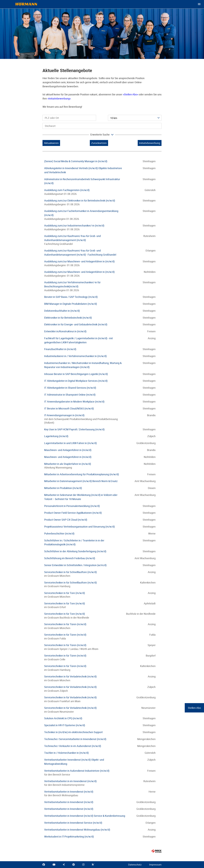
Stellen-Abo (130, 94)
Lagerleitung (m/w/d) (56, 436)
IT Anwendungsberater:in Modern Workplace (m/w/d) (74, 402)
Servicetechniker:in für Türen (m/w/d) (65, 624)
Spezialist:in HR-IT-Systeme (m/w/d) (65, 725)
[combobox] (135, 118)
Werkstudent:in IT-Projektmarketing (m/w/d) (69, 836)
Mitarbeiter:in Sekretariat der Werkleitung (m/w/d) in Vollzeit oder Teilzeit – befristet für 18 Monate (81, 497)
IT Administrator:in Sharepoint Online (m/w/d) (70, 395)
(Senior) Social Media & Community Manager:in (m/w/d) (76, 161)
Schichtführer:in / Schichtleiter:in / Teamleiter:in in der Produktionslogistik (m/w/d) (74, 542)
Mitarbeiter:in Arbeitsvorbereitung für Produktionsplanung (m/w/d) (82, 474)
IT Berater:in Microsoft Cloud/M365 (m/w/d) (69, 408)
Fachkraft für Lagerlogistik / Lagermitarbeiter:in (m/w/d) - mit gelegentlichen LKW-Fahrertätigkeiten (78, 340)
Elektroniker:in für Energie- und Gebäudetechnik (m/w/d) (76, 324)
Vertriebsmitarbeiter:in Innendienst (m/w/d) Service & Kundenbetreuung (85, 816)
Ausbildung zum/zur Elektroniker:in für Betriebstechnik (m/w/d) (80, 200)
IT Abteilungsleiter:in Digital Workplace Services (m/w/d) (76, 381)
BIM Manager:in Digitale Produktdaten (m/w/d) (71, 304)
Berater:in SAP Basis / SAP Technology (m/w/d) (71, 297)
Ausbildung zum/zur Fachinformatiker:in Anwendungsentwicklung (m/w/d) (81, 213)
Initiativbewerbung (59, 98)
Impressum (155, 865)
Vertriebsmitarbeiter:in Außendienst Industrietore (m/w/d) (77, 771)
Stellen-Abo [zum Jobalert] (194, 708)
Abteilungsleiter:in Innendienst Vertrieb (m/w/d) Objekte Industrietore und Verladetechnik (83, 170)
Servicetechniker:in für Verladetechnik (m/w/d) (70, 676)
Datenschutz (135, 865)
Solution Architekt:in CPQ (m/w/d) (63, 718)
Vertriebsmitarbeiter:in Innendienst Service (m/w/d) (73, 823)
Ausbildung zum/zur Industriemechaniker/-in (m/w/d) (74, 225)
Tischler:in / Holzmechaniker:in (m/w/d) (66, 753)
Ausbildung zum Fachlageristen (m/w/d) (67, 190)
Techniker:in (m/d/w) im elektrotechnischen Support (73, 732)
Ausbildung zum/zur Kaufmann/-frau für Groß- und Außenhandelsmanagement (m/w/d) (72, 238)
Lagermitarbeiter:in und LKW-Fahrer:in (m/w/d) (70, 443)
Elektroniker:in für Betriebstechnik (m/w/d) (68, 318)
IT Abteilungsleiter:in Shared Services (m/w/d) (70, 388)
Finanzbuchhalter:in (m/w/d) (60, 349)
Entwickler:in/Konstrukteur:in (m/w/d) (65, 331)
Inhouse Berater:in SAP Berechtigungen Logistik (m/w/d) (76, 374)
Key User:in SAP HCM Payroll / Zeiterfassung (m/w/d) (74, 429)
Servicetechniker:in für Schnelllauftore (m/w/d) (70, 572)
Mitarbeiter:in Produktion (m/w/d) (63, 488)
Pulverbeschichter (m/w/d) (59, 533)
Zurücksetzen (99, 143)
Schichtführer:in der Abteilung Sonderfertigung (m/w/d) (75, 551)
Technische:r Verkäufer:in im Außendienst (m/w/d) (73, 746)
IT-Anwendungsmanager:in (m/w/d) (64, 415)
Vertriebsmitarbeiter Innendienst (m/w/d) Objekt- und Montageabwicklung (74, 762)
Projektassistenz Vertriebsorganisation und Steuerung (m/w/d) (79, 527)
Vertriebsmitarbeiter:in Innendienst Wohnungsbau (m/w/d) (77, 830)
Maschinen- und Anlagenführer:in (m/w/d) (68, 450)
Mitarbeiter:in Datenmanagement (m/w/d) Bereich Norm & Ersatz (81, 481)
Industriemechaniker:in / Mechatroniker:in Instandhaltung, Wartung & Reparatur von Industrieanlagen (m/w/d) (83, 365)
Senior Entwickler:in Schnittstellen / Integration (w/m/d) (75, 565)
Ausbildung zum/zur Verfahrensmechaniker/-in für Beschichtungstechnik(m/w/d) (72, 284)
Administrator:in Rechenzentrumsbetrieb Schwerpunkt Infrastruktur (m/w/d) (82, 181)
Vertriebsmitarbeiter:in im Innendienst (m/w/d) (70, 781)
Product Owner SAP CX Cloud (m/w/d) (66, 520)
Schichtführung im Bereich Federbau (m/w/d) (70, 558)
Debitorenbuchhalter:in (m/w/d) (62, 311)
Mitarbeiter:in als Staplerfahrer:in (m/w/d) (68, 464)
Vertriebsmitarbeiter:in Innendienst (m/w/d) (69, 792)
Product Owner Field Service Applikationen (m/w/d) (73, 513)
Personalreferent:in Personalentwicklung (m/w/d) (72, 506)
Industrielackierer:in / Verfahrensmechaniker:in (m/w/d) (75, 356)
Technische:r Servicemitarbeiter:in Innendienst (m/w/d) (75, 739)
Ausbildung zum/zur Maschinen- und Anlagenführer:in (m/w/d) (79, 261)
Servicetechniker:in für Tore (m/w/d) (65, 593)
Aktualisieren (51, 143)
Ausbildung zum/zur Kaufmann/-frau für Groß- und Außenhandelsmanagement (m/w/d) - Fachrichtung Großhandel (80, 253)
